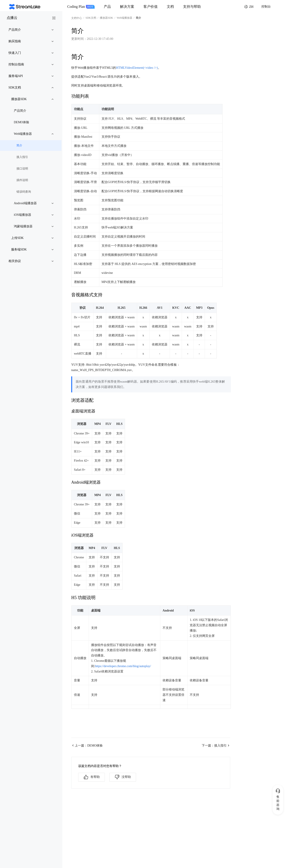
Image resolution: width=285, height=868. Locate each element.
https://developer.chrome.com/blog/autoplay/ (123, 666)
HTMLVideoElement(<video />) (137, 68)
